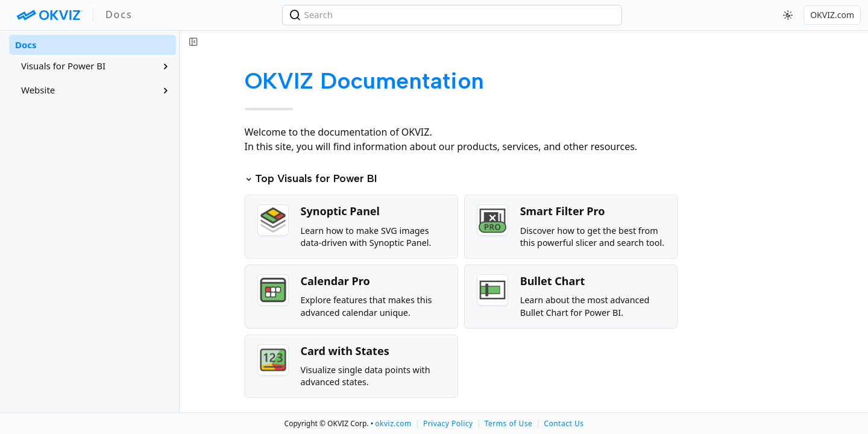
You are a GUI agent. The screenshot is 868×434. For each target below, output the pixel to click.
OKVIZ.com (832, 15)
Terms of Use (508, 423)
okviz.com (393, 423)
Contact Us (564, 423)
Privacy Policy (448, 423)
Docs (26, 45)
